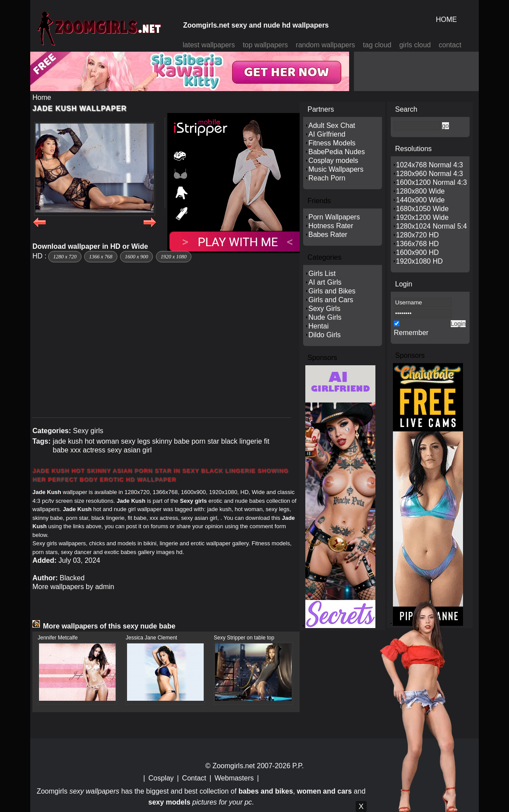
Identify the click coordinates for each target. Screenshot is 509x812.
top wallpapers (265, 45)
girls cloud (415, 45)
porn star (205, 441)
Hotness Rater (331, 226)
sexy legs (136, 441)
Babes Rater (328, 235)
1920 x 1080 (174, 257)
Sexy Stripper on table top (244, 638)
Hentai (318, 326)
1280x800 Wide (420, 191)
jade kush (68, 441)
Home (42, 97)
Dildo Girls (325, 335)
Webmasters (234, 778)
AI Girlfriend (327, 134)
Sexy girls (88, 431)
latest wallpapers (209, 45)
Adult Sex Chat (332, 125)
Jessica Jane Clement (151, 638)
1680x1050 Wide (422, 209)
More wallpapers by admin (73, 587)
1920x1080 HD (419, 261)
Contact (194, 778)
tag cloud (377, 45)
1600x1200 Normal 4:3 (431, 182)
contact (450, 45)
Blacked (72, 578)
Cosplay (161, 778)
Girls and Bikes (332, 291)
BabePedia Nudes (337, 152)
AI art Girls (325, 282)
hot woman (102, 441)
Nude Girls (325, 317)
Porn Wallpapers (334, 217)
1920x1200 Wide (422, 217)
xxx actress (88, 450)
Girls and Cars (331, 300)
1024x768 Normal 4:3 (429, 165)
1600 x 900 (136, 257)
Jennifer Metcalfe (58, 638)
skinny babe (171, 441)
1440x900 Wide (420, 200)
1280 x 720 (65, 257)
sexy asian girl (129, 450)
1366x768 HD (417, 244)
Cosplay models (333, 161)
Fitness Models (332, 143)
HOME (446, 19)
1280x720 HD (417, 235)
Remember (411, 333)
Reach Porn (327, 178)
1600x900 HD (417, 252)
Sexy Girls (324, 309)
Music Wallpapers (336, 169)
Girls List (322, 274)
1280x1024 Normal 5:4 (431, 226)
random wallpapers (325, 45)
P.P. (298, 766)
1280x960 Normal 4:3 (429, 174)
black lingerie (242, 441)
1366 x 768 (101, 257)
